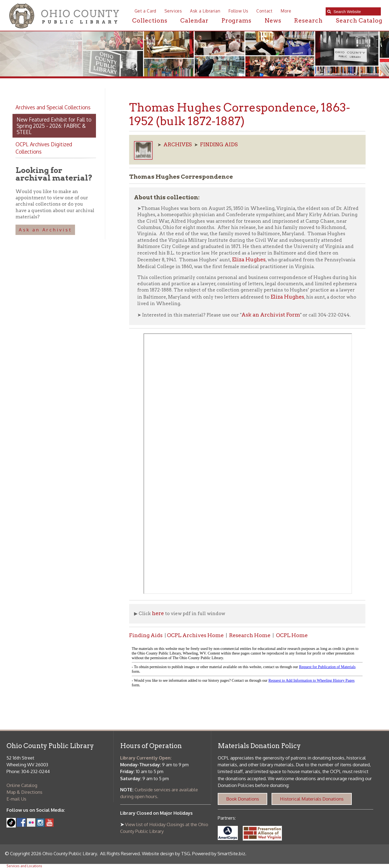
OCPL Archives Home (195, 635)
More (286, 11)
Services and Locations (24, 866)
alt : (247, 668)
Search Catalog (359, 20)
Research (308, 20)
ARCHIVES (178, 145)
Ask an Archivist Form (271, 315)
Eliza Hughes (249, 260)
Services (173, 11)
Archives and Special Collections (53, 107)
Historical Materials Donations (312, 799)
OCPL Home (292, 635)
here (158, 613)
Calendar (194, 20)
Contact (264, 11)
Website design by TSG (166, 853)
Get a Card (145, 11)
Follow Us (238, 11)
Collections (150, 20)
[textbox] (355, 12)
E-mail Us (16, 799)
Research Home (250, 635)
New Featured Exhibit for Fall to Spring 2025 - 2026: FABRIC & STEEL (54, 126)
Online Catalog (22, 785)
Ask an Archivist (45, 230)
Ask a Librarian (205, 11)
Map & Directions (24, 792)
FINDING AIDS (219, 145)
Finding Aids (146, 635)
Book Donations (243, 799)
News (273, 20)
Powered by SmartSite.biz (219, 853)
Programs (237, 20)
